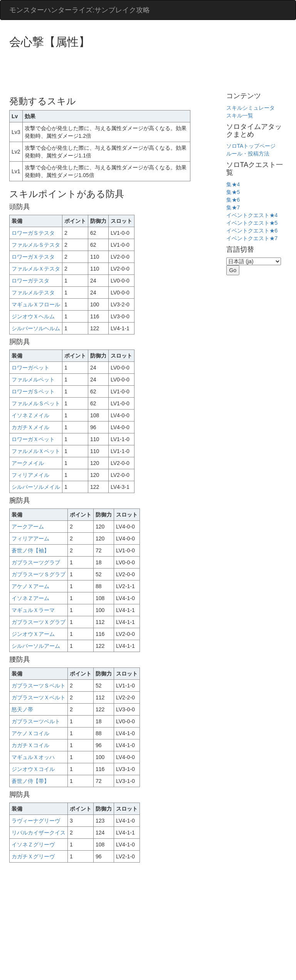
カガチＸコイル (30, 745)
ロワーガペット (30, 368)
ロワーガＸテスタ (33, 257)
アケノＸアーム (30, 586)
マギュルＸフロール (36, 304)
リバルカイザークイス (39, 833)
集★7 (233, 207)
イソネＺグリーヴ (33, 845)
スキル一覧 (240, 115)
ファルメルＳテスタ (36, 245)
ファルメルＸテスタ (36, 269)
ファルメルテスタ (33, 293)
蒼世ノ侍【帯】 (30, 781)
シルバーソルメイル (36, 487)
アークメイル (28, 463)
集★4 (233, 184)
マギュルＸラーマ (33, 610)
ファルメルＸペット (36, 451)
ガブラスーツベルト (36, 721)
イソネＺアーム (30, 598)
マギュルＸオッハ (33, 757)
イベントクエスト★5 (252, 223)
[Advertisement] (150, 69)
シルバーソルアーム (36, 646)
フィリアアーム (30, 538)
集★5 (233, 192)
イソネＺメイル (30, 415)
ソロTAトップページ (251, 146)
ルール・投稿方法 (248, 154)
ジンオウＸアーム (33, 634)
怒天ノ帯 (22, 709)
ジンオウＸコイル (33, 769)
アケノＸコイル (30, 733)
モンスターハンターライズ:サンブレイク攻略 (80, 10)
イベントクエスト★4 (252, 215)
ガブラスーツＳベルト (39, 686)
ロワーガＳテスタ (33, 233)
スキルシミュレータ (251, 108)
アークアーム (28, 527)
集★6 (233, 200)
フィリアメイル (30, 475)
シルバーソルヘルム (36, 328)
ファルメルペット (33, 380)
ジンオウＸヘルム (33, 316)
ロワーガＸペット (33, 439)
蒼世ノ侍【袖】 (30, 550)
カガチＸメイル (30, 427)
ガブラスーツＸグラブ (39, 622)
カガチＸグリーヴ (33, 856)
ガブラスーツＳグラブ (39, 574)
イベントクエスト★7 (252, 238)
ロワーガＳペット (33, 391)
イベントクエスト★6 (252, 231)
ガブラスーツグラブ (36, 562)
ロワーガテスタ (30, 281)
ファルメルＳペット (36, 403)
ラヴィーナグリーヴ (36, 821)
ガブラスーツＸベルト (39, 697)
